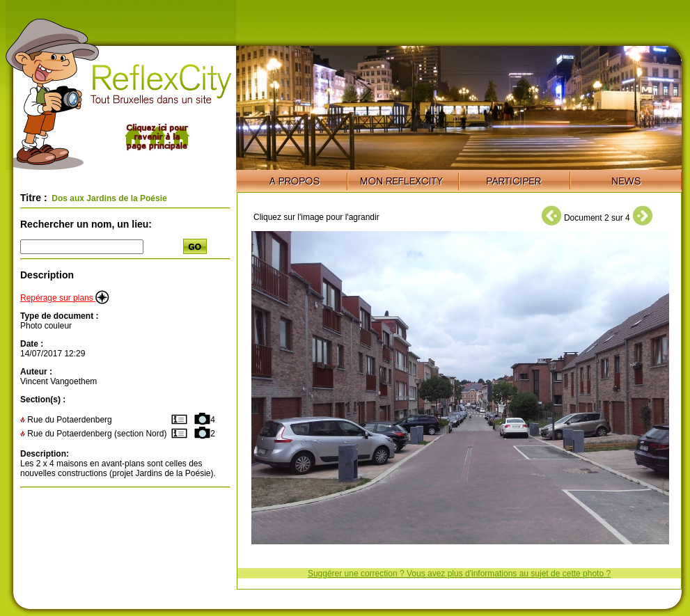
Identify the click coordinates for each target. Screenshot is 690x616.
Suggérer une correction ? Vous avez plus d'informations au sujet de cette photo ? (459, 574)
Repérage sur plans (65, 298)
